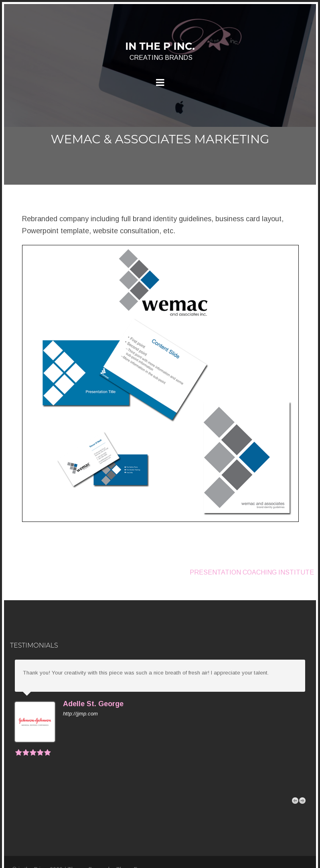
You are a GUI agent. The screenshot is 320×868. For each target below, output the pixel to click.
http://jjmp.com (80, 714)
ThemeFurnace (135, 844)
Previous (295, 775)
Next (302, 775)
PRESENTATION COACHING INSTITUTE (252, 572)
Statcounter (21, 860)
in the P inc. (160, 46)
